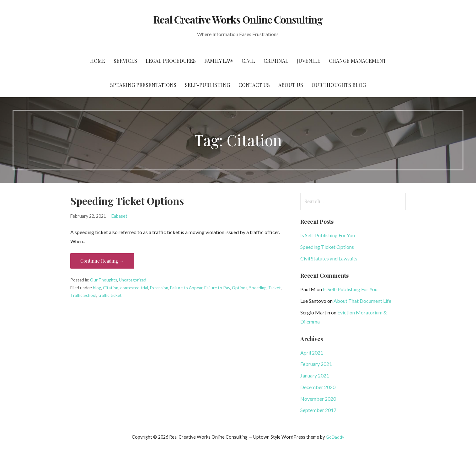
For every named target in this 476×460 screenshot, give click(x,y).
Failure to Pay (217, 288)
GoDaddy (335, 437)
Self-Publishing (207, 85)
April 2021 (312, 353)
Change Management (358, 61)
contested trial (134, 288)
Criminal (276, 61)
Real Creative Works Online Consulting (238, 19)
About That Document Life (362, 301)
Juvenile (309, 61)
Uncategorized (133, 280)
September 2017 (318, 410)
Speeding (258, 288)
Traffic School (83, 295)
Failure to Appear (186, 288)
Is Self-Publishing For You (328, 235)
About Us (291, 85)
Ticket (275, 288)
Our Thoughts (104, 280)
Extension (159, 288)
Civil (248, 61)
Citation (111, 288)
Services (125, 61)
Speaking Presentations (143, 85)
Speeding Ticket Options (127, 201)
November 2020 (318, 399)
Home (98, 61)
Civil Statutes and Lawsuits (329, 258)
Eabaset (119, 216)
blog (97, 288)
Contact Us (254, 85)
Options (240, 288)
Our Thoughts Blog (339, 85)
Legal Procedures (171, 61)
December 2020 (318, 387)
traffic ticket (110, 295)
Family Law (219, 61)
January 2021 (315, 375)
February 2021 (316, 364)
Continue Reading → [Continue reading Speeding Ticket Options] (102, 261)
